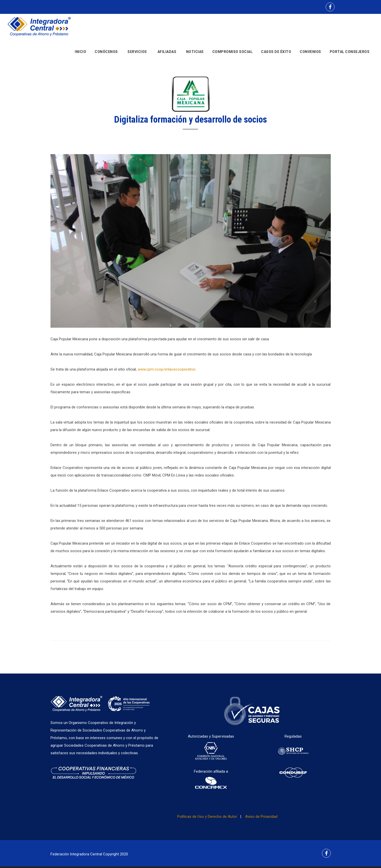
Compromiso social (233, 52)
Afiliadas (168, 52)
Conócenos (107, 52)
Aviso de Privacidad (261, 817)
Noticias (195, 52)
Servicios (138, 52)
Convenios (310, 52)
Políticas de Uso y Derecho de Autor (207, 817)
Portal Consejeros (350, 52)
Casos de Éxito (276, 52)
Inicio (80, 52)
